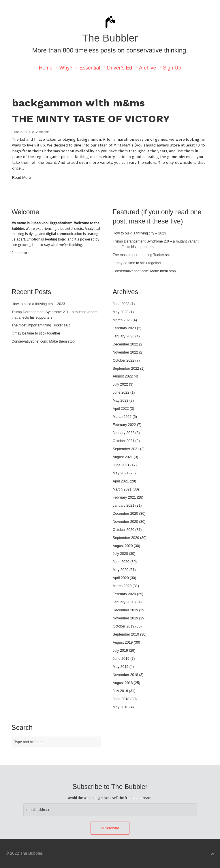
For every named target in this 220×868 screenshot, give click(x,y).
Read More (22, 177)
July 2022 (120, 384)
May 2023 (121, 312)
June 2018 (121, 699)
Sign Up (172, 68)
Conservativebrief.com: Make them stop (144, 271)
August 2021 (123, 457)
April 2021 (121, 481)
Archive (147, 68)
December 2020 (125, 514)
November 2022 (125, 352)
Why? (66, 68)
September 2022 (126, 369)
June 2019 (121, 659)
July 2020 (120, 554)
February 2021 (124, 497)
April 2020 (121, 578)
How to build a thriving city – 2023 (140, 233)
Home (46, 68)
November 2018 (125, 675)
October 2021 (124, 441)
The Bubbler (110, 38)
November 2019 (125, 618)
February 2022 (124, 425)
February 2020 (124, 594)
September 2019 (126, 634)
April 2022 (121, 409)
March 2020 (122, 586)
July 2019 (120, 651)
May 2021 (121, 473)
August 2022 (123, 376)
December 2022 (125, 344)
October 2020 (124, 530)
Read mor (23, 253)
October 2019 (124, 626)
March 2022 (122, 417)
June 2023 (121, 304)
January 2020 (124, 602)
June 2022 (121, 392)
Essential (90, 68)
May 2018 (121, 707)
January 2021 (124, 506)
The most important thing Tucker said (142, 255)
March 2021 (122, 489)
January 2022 (124, 433)
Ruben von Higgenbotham (51, 223)
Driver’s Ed (120, 68)
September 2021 (126, 449)
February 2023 (124, 328)
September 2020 (126, 538)
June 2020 (121, 562)
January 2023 (124, 336)
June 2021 (121, 465)
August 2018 (123, 683)
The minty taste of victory (91, 119)
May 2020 (121, 570)
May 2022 (121, 401)
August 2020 (123, 546)
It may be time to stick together (137, 263)
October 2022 (124, 360)
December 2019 (125, 610)
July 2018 (120, 691)
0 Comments (41, 132)
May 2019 (121, 667)
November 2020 (125, 522)
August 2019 (123, 642)
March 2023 (122, 320)
